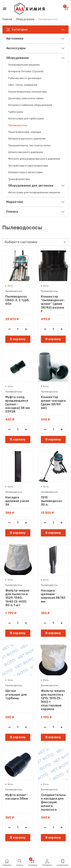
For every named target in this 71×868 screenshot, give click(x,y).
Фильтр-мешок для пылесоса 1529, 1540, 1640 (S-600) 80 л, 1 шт (17, 598)
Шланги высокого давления (25, 152)
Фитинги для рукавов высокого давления (34, 159)
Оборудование (25, 19)
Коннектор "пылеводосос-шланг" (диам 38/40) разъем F (53, 304)
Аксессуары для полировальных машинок (34, 192)
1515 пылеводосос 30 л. (52, 501)
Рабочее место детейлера (25, 78)
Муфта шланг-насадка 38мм (17, 797)
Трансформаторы (19, 179)
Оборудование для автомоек (31, 186)
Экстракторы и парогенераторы (28, 166)
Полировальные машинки (24, 65)
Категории (17, 30)
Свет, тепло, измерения (23, 85)
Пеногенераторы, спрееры (25, 132)
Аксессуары (16, 48)
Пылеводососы (18, 125)
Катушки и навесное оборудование (30, 105)
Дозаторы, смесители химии (26, 98)
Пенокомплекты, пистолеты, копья (29, 145)
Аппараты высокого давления (27, 139)
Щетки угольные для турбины (16, 694)
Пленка (12, 212)
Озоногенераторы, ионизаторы (27, 92)
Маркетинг (15, 202)
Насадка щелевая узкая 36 (17, 501)
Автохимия (15, 38)
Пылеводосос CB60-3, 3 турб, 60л (17, 300)
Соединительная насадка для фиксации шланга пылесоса (53, 802)
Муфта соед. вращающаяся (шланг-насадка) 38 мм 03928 (18, 404)
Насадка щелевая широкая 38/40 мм (53, 596)
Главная (7, 19)
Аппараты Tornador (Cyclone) (26, 71)
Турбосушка (16, 112)
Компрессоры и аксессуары (25, 172)
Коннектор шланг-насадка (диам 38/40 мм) (53, 403)
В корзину (18, 339)
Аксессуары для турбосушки (26, 118)
